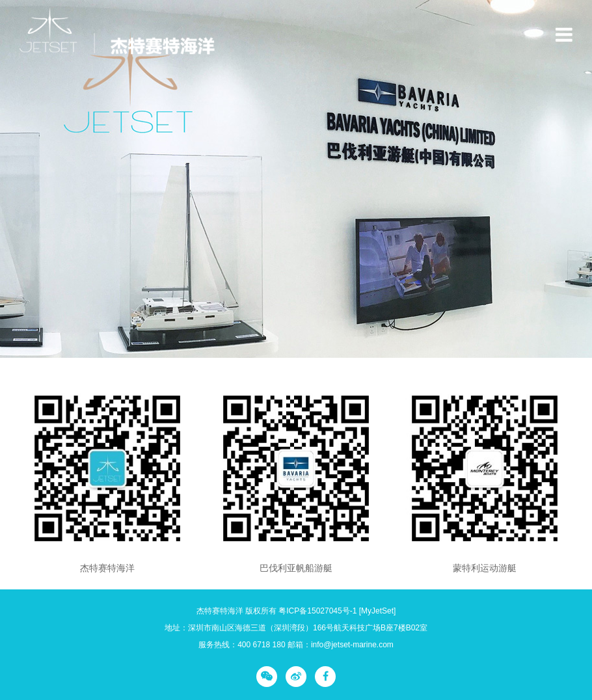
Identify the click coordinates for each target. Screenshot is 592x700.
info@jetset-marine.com (352, 645)
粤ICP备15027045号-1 (317, 611)
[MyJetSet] (378, 611)
